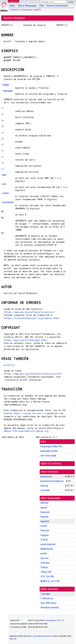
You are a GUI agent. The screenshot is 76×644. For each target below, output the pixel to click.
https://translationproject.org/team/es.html (32, 318)
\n (2, 151)
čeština (44, 503)
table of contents (51, 464)
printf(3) (9, 365)
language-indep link (51, 446)
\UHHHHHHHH (7, 202)
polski (44, 553)
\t (2, 163)
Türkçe (44, 567)
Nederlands (47, 549)
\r (2, 157)
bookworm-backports (52, 481)
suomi (44, 526)
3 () (47, 598)
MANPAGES (14, 1)
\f (2, 145)
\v (2, 169)
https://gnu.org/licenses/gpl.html (25, 340)
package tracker (49, 451)
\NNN (4, 175)
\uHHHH (5, 193)
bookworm (15, 10)
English (44, 517)
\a (2, 120)
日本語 (44, 540)
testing (44, 486)
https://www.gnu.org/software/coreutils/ (29, 312)
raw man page (48, 456)
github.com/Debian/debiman (39, 636)
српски (44, 558)
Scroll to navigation (14, 18)
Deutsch (45, 512)
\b (2, 126)
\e (2, 139)
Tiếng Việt (46, 572)
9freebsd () (50, 608)
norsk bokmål (48, 544)
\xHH (4, 184)
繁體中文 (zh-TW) (50, 581)
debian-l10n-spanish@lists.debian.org (26, 431)
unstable (45, 490)
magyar (45, 535)
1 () (45, 594)
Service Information (57, 6)
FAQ (42, 6)
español (45, 521)
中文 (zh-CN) (47, 576)
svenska (45, 563)
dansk (44, 508)
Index (12, 6)
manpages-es (27, 10)
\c (2, 132)
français (45, 530)
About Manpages (27, 6)
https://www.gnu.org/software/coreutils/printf (33, 374)
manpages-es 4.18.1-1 (54, 620)
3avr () (48, 603)
